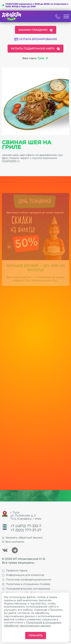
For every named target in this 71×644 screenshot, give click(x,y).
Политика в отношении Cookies (26, 584)
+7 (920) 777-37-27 (26, 530)
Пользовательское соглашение (26, 589)
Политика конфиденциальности (27, 580)
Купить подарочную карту (35, 49)
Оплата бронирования (35, 39)
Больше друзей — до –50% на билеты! (36, 269)
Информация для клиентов (23, 575)
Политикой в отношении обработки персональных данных (33, 624)
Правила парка (15, 570)
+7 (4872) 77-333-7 (26, 526)
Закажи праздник (36, 30)
